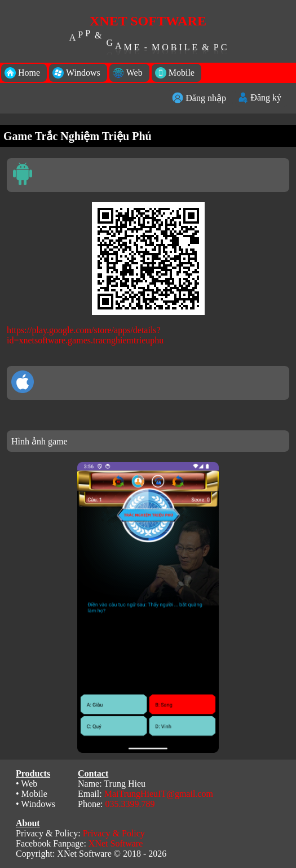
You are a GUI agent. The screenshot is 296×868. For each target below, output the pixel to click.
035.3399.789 (130, 804)
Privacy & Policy (114, 833)
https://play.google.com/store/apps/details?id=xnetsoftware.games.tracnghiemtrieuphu (85, 335)
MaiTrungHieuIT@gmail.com (159, 794)
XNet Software (116, 843)
